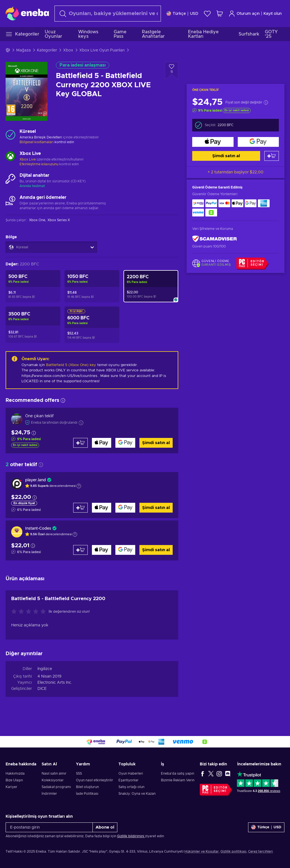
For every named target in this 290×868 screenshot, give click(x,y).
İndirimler (49, 794)
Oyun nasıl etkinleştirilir (95, 780)
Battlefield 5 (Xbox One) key (71, 365)
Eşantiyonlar (129, 780)
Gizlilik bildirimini (131, 836)
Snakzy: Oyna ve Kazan (137, 794)
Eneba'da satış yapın (178, 773)
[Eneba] (27, 13)
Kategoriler (47, 50)
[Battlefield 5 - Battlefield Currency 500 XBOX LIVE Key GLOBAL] (33, 286)
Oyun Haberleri (131, 773)
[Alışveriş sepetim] (220, 14)
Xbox (68, 50)
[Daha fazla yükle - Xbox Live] (10, 157)
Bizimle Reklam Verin (178, 780)
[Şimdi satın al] (213, 142)
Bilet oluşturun (87, 787)
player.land (35, 480)
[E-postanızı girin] (49, 827)
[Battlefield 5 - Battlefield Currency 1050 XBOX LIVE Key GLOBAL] (92, 286)
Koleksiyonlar (53, 780)
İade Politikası (87, 794)
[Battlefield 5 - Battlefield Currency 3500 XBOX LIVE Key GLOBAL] (33, 325)
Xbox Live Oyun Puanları (102, 50)
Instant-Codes (38, 529)
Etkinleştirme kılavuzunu (39, 164)
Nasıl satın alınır (54, 773)
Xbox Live (28, 159)
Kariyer (11, 787)
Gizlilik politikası (233, 852)
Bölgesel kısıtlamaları (37, 142)
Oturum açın (244, 14)
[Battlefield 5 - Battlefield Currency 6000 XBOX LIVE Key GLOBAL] (92, 325)
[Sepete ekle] (272, 156)
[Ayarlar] (182, 14)
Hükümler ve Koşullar (202, 852)
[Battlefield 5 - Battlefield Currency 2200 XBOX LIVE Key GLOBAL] (151, 286)
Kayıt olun (273, 14)
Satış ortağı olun (131, 787)
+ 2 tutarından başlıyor (236, 172)
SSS (79, 773)
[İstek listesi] (207, 14)
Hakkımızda (15, 773)
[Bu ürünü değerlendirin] (30, 612)
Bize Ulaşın (14, 780)
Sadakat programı (56, 787)
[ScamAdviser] (215, 239)
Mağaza (23, 50)
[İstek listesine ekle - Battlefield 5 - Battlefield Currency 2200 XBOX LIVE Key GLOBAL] (172, 71)
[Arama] (108, 14)
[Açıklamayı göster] (79, 486)
